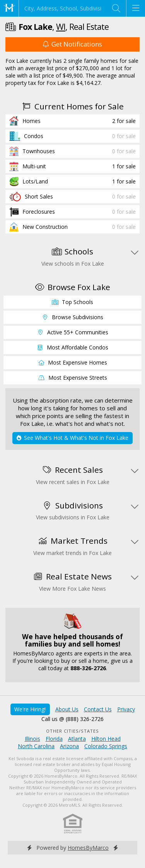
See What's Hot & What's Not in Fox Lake (72, 438)
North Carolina (36, 746)
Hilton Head (106, 739)
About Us (67, 709)
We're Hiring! (30, 709)
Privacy (126, 709)
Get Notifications (72, 44)
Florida (54, 739)
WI (61, 27)
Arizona (69, 746)
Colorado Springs (106, 746)
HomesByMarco (88, 848)
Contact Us (98, 709)
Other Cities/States (72, 731)
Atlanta (77, 739)
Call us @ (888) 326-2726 (72, 719)
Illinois (32, 739)
